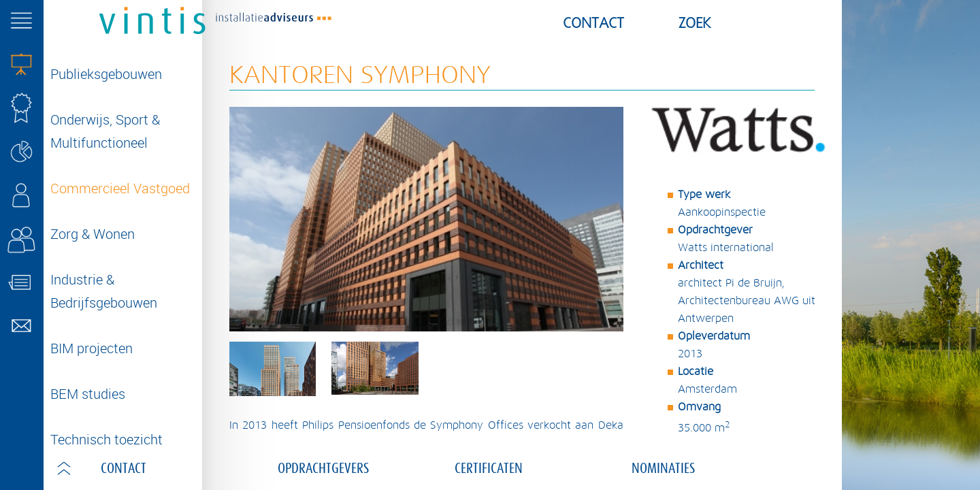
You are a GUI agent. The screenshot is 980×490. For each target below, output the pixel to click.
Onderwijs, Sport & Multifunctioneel (105, 131)
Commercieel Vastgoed (120, 188)
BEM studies (88, 394)
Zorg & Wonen (93, 234)
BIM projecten (92, 348)
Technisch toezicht (107, 439)
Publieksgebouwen (106, 74)
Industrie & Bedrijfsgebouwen (104, 291)
